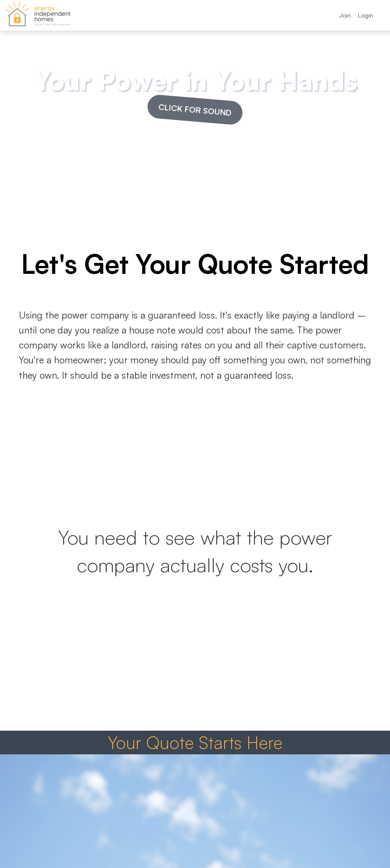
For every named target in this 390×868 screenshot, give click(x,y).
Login (366, 15)
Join (345, 15)
